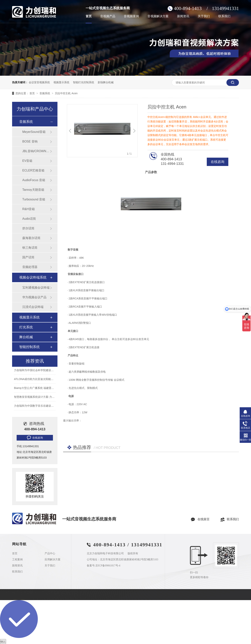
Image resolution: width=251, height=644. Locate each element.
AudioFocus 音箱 (34, 180)
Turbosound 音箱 (34, 199)
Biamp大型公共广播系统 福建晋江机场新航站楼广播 (45, 388)
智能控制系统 (29, 347)
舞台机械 (26, 337)
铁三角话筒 (30, 248)
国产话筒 (28, 257)
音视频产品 (108, 16)
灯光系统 (26, 327)
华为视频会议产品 (34, 297)
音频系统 (45, 93)
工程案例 (17, 560)
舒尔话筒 (28, 228)
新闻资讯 (183, 16)
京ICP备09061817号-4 (108, 566)
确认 (3, 642)
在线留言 (204, 519)
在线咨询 (218, 162)
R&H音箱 (29, 209)
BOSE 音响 (30, 141)
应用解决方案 (53, 560)
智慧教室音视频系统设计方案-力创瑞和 (37, 397)
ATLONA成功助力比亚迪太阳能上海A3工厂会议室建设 (46, 379)
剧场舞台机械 (106, 82)
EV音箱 (27, 161)
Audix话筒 (29, 219)
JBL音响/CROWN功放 (36, 151)
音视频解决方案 (158, 16)
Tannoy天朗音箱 (33, 190)
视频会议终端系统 (33, 277)
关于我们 (204, 16)
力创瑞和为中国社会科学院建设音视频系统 (39, 371)
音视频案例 (131, 16)
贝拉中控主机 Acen (66, 93)
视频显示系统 (61, 82)
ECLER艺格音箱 (33, 170)
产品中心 (50, 554)
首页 (89, 16)
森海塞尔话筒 (31, 238)
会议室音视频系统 (39, 82)
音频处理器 (30, 267)
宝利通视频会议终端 (36, 288)
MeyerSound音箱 (34, 132)
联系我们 (224, 16)
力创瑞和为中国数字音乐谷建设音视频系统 (39, 406)
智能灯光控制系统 (84, 82)
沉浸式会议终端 (33, 307)
